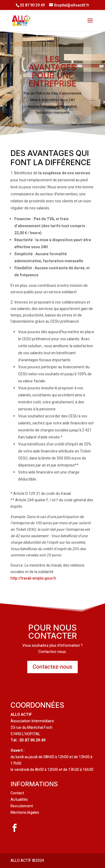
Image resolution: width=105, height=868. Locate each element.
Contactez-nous (52, 667)
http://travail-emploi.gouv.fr (33, 578)
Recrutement (22, 806)
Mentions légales (25, 813)
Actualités (19, 800)
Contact (17, 793)
